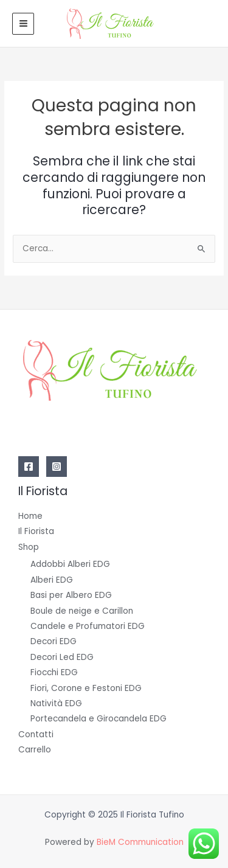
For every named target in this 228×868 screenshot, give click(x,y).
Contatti (36, 734)
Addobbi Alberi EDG (70, 564)
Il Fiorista (36, 531)
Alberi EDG (52, 580)
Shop (29, 547)
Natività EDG (56, 703)
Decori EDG (54, 641)
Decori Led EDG (62, 657)
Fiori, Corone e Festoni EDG (86, 688)
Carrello (35, 750)
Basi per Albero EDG (71, 595)
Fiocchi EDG (54, 672)
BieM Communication (140, 842)
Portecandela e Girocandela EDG (98, 719)
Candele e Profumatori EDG (88, 626)
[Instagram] (57, 467)
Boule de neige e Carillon (82, 611)
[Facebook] (29, 467)
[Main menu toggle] (23, 24)
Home (30, 516)
